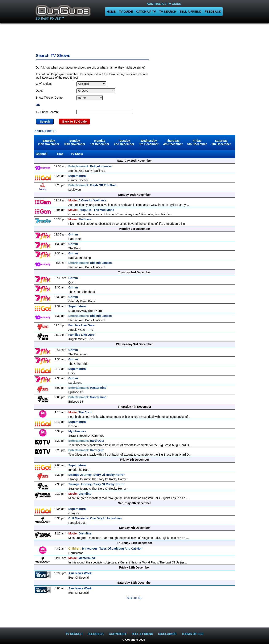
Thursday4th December (173, 142)
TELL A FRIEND (191, 12)
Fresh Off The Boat (92, 185)
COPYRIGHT (118, 634)
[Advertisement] (134, 37)
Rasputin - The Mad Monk (91, 210)
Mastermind (87, 388)
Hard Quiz (86, 441)
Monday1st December (100, 142)
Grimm (73, 234)
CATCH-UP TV (146, 12)
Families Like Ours (81, 325)
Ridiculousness (90, 166)
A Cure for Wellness (87, 200)
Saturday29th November (49, 142)
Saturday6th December (221, 142)
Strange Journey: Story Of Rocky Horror (96, 475)
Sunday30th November (75, 142)
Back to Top (135, 598)
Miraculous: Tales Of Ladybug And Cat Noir (105, 549)
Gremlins (80, 494)
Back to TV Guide (74, 122)
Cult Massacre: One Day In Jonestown (95, 518)
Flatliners (80, 219)
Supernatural (77, 176)
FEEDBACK (213, 12)
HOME (111, 12)
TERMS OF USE (193, 634)
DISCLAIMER (167, 634)
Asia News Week (80, 573)
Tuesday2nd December (124, 142)
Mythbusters (77, 431)
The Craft (80, 412)
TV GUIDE (126, 12)
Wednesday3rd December (149, 142)
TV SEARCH (168, 12)
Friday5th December (197, 142)
